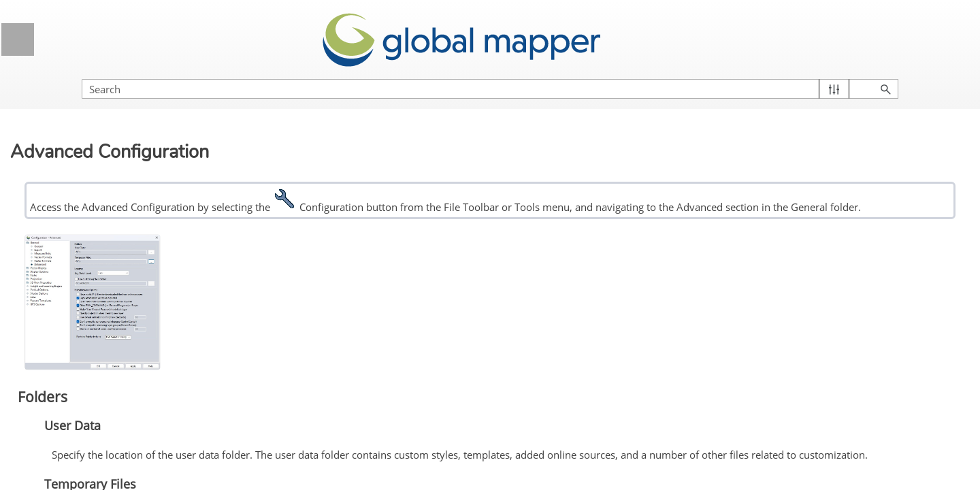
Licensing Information (121, 128)
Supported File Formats (121, 264)
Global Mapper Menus (121, 196)
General (73, 352)
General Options (126, 327)
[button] (905, 75)
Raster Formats (89, 453)
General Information (121, 94)
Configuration (121, 298)
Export (69, 377)
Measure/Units (87, 403)
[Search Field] (834, 75)
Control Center (121, 230)
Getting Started (121, 162)
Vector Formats (89, 428)
